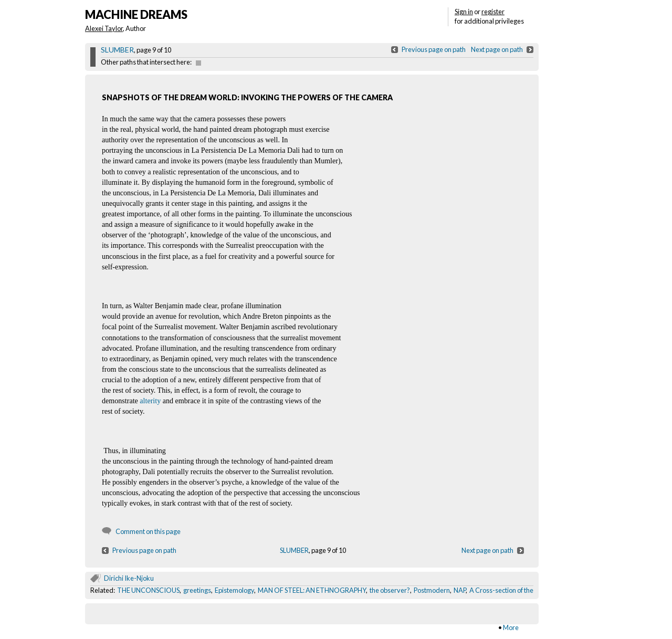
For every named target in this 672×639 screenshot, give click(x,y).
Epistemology (234, 590)
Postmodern (432, 590)
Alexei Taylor (104, 28)
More (511, 627)
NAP (460, 590)
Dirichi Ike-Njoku (129, 578)
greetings (197, 590)
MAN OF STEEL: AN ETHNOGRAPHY (312, 590)
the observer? (390, 590)
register (493, 12)
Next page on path (497, 49)
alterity (150, 401)
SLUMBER (117, 50)
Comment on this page (148, 531)
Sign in (464, 12)
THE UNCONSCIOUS (148, 590)
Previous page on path (434, 49)
